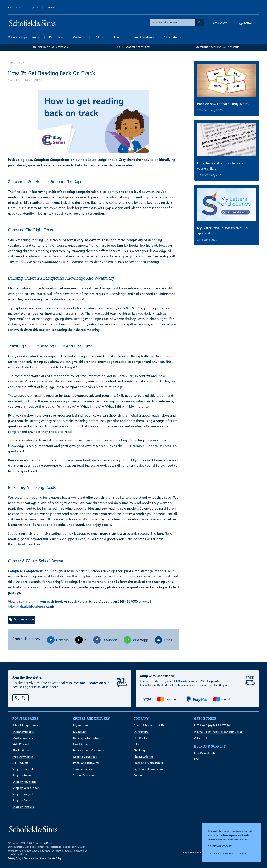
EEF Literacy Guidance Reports (147, 446)
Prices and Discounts (86, 763)
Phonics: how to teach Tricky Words (223, 104)
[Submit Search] (199, 23)
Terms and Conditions (35, 858)
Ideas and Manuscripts (148, 763)
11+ (118, 37)
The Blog (139, 751)
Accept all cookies (220, 847)
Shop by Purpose (23, 807)
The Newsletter (143, 757)
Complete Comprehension (28, 571)
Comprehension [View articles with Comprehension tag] (22, 620)
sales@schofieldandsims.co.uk (31, 607)
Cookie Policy (55, 858)
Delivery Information (87, 738)
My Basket (80, 732)
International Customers (89, 751)
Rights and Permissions (148, 769)
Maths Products (23, 738)
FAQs (34, 8)
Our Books (140, 738)
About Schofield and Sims (150, 726)
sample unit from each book (41, 602)
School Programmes (24, 37)
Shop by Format (23, 769)
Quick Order (81, 744)
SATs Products (21, 744)
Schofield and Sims (42, 843)
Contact (51, 8)
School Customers (84, 776)
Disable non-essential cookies (228, 854)
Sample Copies (82, 769)
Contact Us (141, 776)
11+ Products (21, 751)
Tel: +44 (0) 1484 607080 (212, 726)
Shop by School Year (26, 788)
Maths (79, 37)
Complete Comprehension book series (71, 460)
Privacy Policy (215, 840)
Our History (141, 732)
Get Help (201, 738)
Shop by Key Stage (24, 782)
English (56, 37)
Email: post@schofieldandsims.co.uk (219, 732)
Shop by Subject (23, 794)
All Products (172, 37)
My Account (81, 726)
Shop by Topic (21, 801)
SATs (99, 37)
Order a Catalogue (85, 757)
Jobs (136, 744)
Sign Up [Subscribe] (20, 698)
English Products (23, 732)
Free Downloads (143, 37)
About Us (14, 8)
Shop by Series (22, 776)
